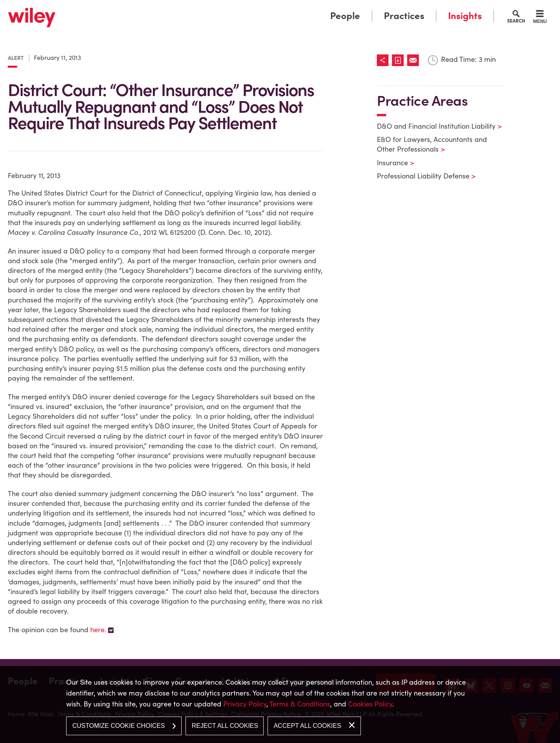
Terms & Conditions (300, 704)
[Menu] (540, 18)
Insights (465, 16)
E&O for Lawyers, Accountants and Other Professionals (432, 144)
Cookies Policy (370, 704)
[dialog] (280, 705)
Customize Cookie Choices (119, 726)
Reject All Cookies (225, 726)
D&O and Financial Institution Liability (434, 126)
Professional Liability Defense (421, 176)
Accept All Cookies (307, 726)
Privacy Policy (245, 704)
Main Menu (256, 9)
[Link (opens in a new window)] (400, 60)
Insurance (391, 163)
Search (516, 21)
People (345, 16)
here (97, 630)
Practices (404, 16)
